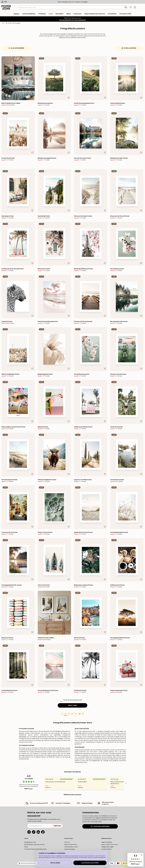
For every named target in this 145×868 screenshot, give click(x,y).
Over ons (67, 842)
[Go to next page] (83, 714)
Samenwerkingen (70, 849)
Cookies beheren (107, 849)
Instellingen (55, 863)
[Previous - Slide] (42, 783)
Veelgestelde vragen (108, 847)
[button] (135, 860)
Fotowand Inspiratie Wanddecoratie (35, 849)
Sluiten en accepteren (90, 863)
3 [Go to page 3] (72, 714)
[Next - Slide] (126, 783)
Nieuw (26, 847)
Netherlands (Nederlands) (29, 863)
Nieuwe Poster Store (71, 844)
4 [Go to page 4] (75, 714)
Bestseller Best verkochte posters (35, 844)
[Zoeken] (126, 7)
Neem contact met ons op (110, 844)
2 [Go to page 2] (69, 714)
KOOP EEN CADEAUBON (100, 826)
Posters (10, 23)
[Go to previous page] (62, 714)
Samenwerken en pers (71, 847)
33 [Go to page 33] (80, 714)
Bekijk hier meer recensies (72, 794)
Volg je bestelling (107, 842)
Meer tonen (73, 705)
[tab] (131, 7)
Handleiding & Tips (30, 842)
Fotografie (17, 23)
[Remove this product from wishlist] (32, 98)
